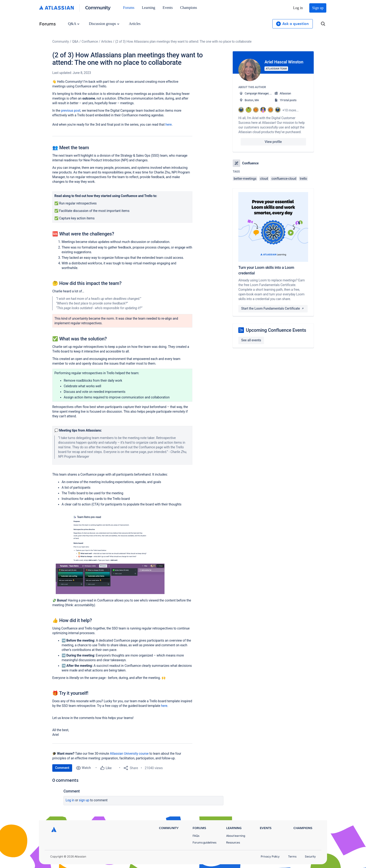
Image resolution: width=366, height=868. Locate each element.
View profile (273, 142)
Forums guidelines (204, 842)
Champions (189, 8)
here (169, 124)
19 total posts (288, 100)
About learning (236, 836)
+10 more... (291, 110)
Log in (298, 8)
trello (303, 179)
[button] (110, 554)
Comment (62, 768)
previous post (71, 111)
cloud (264, 179)
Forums (129, 8)
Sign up (318, 8)
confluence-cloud (284, 179)
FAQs (196, 836)
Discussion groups (104, 24)
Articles (135, 24)
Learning (149, 8)
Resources (233, 842)
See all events (251, 340)
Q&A (74, 24)
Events (168, 8)
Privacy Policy (270, 856)
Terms (292, 856)
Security (310, 856)
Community (98, 7)
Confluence (90, 41)
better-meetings (245, 179)
